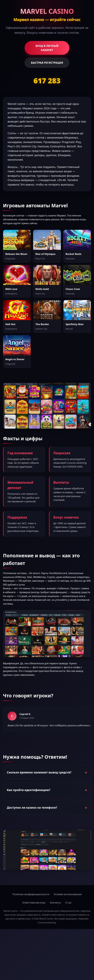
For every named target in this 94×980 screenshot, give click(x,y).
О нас (68, 903)
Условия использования (68, 894)
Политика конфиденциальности (31, 894)
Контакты (55, 903)
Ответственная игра (34, 903)
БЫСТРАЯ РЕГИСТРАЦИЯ (47, 63)
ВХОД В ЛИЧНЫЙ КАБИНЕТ (47, 48)
